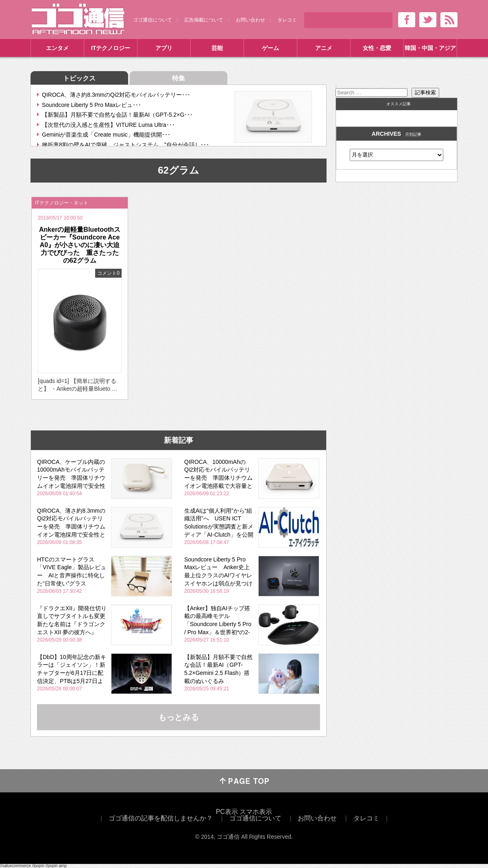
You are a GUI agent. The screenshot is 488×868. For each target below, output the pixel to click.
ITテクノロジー (111, 48)
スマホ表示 (256, 812)
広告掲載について (204, 20)
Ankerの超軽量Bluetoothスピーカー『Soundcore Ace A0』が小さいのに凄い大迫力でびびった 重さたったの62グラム (80, 245)
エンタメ (57, 48)
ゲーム (270, 48)
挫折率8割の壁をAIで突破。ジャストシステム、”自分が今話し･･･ (125, 145)
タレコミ (287, 20)
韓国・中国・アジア (430, 48)
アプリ (164, 48)
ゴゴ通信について (152, 20)
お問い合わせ (251, 20)
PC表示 (227, 812)
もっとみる (179, 717)
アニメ (324, 48)
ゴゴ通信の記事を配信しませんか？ (161, 818)
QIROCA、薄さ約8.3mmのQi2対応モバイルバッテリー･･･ (116, 95)
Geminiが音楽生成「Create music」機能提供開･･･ (106, 135)
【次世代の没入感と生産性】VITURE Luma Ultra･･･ (108, 125)
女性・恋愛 (377, 48)
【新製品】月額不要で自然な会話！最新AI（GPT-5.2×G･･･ (117, 115)
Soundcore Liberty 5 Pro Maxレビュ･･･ (91, 105)
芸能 (217, 48)
